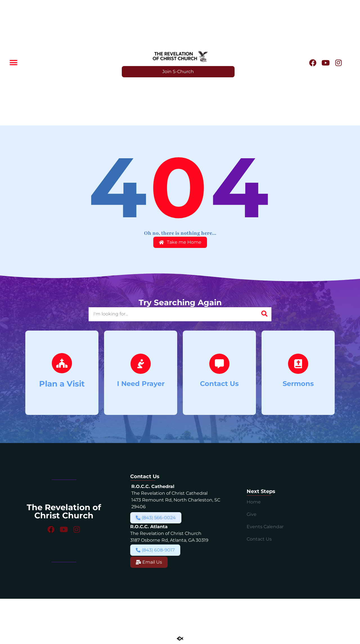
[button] (13, 63)
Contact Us (259, 539)
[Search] (264, 314)
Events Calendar (265, 527)
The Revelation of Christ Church (64, 511)
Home (254, 502)
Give (252, 514)
